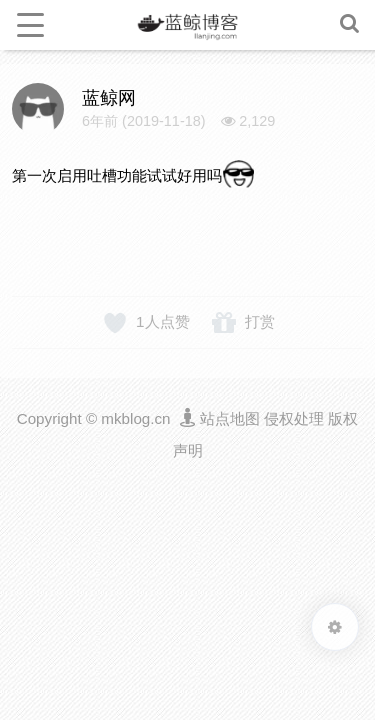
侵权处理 (294, 418)
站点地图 (230, 418)
